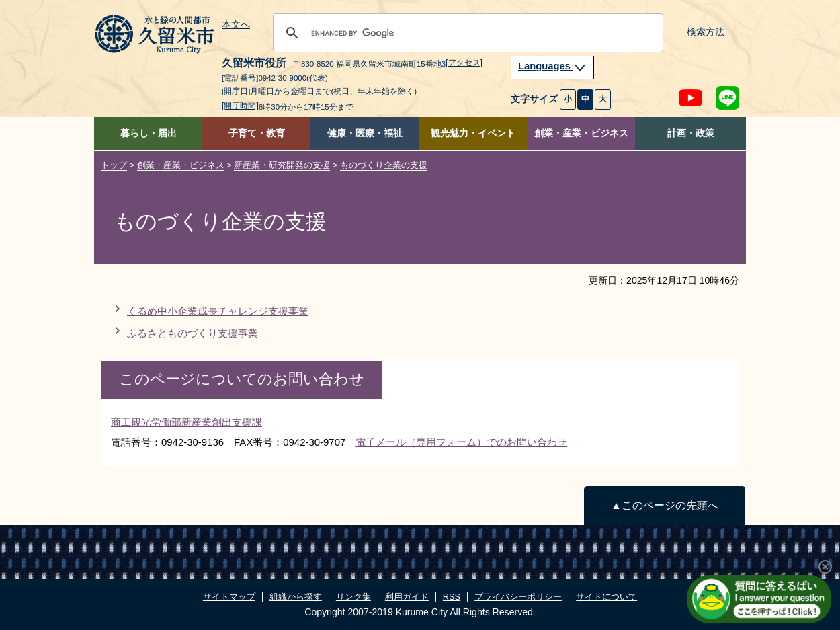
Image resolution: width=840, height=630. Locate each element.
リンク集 (353, 597)
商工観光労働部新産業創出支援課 (186, 422)
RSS (452, 597)
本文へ (236, 25)
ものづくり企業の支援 (384, 165)
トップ (114, 165)
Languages (552, 66)
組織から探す (296, 597)
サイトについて (606, 597)
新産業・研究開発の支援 (282, 165)
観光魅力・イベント (473, 133)
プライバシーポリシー (518, 597)
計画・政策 (691, 133)
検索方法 (706, 32)
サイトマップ (229, 597)
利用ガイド (407, 597)
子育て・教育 (257, 133)
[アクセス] (464, 63)
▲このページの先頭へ (664, 505)
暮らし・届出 (149, 133)
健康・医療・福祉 (365, 133)
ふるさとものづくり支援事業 (193, 333)
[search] (466, 33)
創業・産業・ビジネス (581, 133)
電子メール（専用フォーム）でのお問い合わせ (461, 442)
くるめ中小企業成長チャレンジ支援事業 (218, 311)
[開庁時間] (240, 106)
